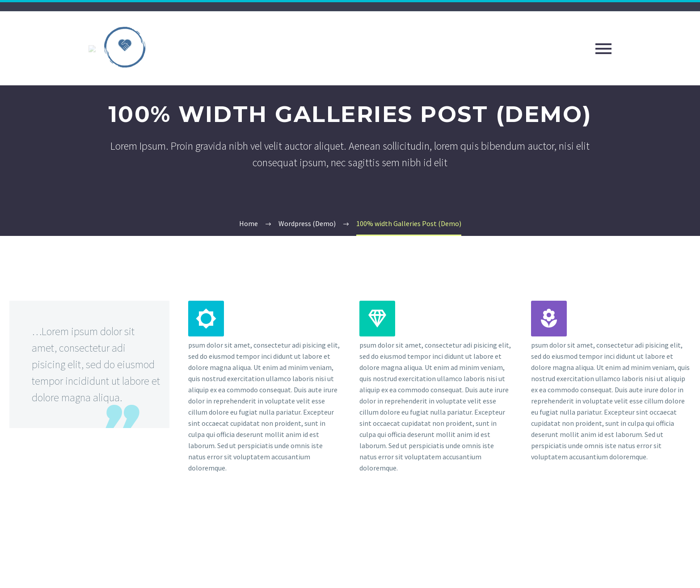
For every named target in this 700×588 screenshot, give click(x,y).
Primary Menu (603, 49)
